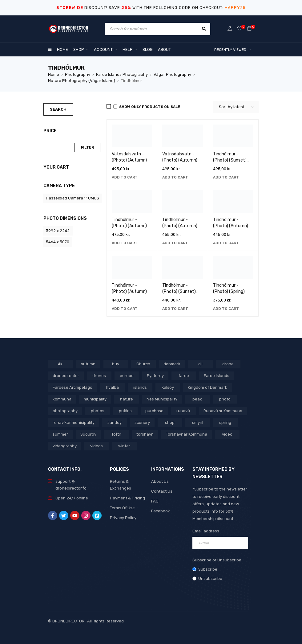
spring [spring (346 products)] (225, 422)
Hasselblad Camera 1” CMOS (72, 198)
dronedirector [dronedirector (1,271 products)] (66, 376)
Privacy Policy (123, 518)
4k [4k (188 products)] (60, 364)
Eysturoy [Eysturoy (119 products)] (155, 376)
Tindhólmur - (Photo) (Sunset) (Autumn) (179, 291)
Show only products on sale (147, 107)
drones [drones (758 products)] (99, 376)
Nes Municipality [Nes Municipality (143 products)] (162, 399)
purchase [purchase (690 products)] (154, 411)
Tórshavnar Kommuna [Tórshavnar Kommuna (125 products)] (187, 434)
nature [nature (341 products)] (127, 399)
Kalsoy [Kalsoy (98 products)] (168, 387)
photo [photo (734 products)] (225, 399)
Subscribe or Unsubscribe (217, 560)
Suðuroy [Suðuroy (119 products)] (88, 434)
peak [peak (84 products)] (197, 399)
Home (54, 74)
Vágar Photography (172, 74)
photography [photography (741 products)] (65, 411)
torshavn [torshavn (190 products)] (145, 434)
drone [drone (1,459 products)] (228, 364)
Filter (87, 147)
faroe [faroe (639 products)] (184, 376)
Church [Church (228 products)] (143, 364)
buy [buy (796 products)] (116, 364)
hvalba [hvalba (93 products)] (112, 387)
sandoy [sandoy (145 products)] (115, 422)
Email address (206, 531)
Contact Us (162, 491)
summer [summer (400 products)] (60, 434)
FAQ (155, 501)
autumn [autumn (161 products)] (88, 364)
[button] (125, 177)
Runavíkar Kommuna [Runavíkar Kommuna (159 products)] (223, 411)
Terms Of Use (122, 508)
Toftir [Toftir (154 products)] (116, 434)
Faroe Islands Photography (122, 74)
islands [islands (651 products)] (140, 387)
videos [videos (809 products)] (97, 446)
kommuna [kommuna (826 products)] (62, 399)
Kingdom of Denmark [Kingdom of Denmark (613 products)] (207, 387)
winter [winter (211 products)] (124, 446)
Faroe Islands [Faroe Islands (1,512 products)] (217, 376)
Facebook (161, 511)
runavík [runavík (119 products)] (183, 411)
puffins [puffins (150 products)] (125, 411)
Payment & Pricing (127, 498)
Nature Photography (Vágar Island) (82, 81)
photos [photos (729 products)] (98, 411)
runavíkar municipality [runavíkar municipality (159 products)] (74, 422)
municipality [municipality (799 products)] (95, 399)
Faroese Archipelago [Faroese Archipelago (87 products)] (72, 387)
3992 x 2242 (58, 231)
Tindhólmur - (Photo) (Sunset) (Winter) (230, 160)
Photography (78, 74)
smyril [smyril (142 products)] (198, 422)
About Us (160, 481)
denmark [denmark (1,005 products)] (172, 364)
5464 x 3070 (58, 242)
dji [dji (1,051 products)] (200, 364)
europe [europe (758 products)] (127, 376)
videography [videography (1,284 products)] (65, 446)
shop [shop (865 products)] (170, 422)
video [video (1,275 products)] (227, 434)
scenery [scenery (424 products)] (142, 422)
